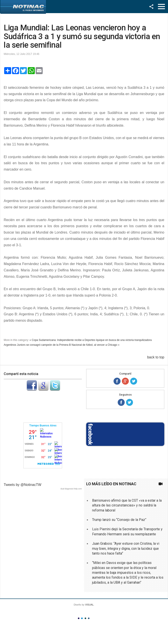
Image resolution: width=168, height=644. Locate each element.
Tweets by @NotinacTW (23, 485)
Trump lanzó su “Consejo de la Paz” (119, 520)
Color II (82, 618)
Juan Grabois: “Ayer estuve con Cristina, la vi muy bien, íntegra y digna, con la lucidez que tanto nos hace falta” (126, 548)
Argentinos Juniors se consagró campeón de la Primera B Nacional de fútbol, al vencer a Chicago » (62, 345)
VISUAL (89, 605)
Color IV (89, 618)
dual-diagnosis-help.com (71, 489)
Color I (79, 618)
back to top (156, 357)
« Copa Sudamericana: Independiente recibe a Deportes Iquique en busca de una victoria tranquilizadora (91, 340)
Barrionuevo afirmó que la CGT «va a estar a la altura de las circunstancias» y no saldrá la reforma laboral (127, 505)
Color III (85, 618)
